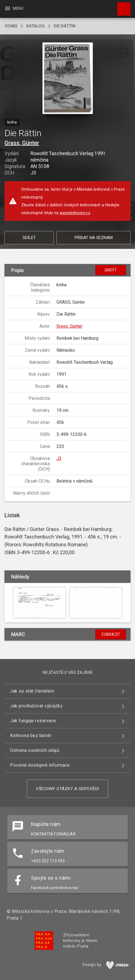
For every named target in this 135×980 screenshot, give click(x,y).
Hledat (121, 6)
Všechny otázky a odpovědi (67, 789)
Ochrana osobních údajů (35, 750)
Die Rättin (65, 26)
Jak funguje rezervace (33, 721)
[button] (67, 79)
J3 (59, 458)
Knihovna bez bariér (31, 735)
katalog (35, 26)
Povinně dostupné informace (40, 765)
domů (11, 26)
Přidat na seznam (94, 238)
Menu (14, 8)
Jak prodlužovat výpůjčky (36, 706)
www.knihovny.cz (75, 213)
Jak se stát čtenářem (32, 691)
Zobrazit (111, 634)
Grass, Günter (22, 143)
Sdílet (29, 238)
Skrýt (111, 270)
